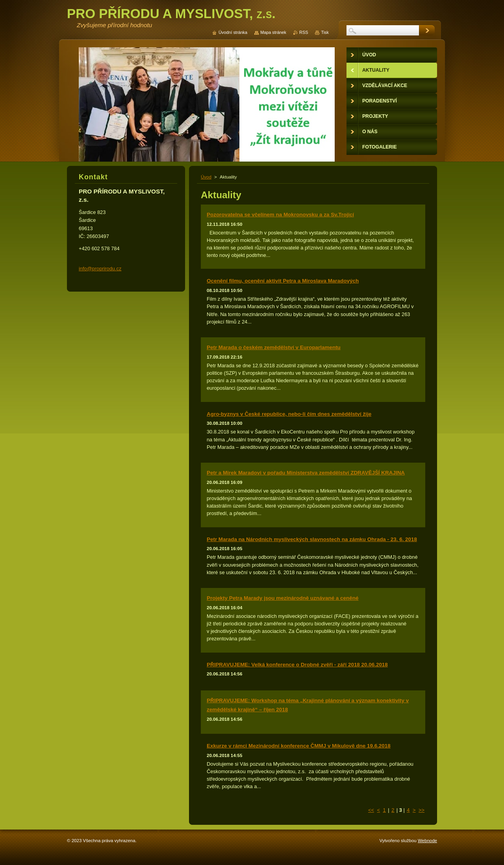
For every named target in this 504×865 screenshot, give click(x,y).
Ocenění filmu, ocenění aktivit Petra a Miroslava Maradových (283, 281)
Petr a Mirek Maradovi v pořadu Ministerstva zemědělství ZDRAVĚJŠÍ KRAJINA (306, 473)
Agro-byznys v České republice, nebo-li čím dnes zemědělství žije (289, 414)
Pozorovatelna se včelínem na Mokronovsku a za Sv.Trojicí (280, 215)
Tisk (325, 32)
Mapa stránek (273, 32)
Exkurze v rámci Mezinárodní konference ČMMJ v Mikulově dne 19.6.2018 (299, 746)
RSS (304, 32)
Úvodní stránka (233, 32)
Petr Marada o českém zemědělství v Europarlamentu (274, 347)
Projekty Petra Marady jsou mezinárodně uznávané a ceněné (283, 598)
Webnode (427, 841)
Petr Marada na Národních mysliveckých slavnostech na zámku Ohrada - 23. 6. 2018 (312, 539)
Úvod (206, 177)
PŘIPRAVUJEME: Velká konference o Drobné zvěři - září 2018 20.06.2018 (297, 665)
